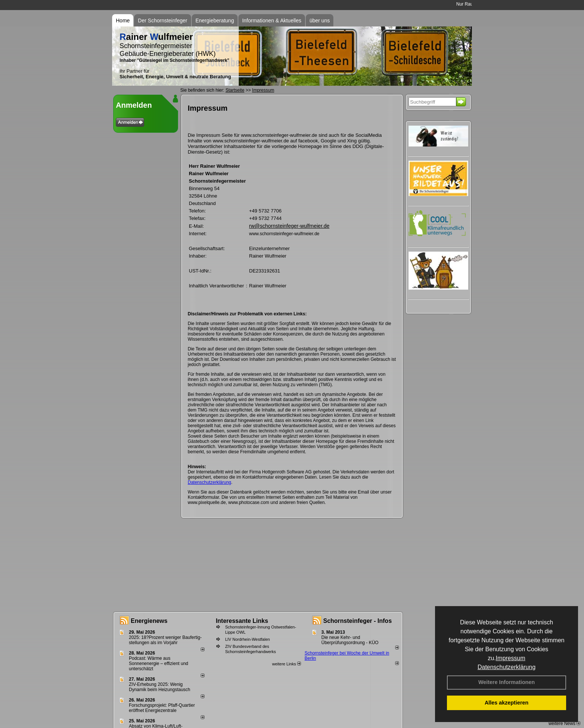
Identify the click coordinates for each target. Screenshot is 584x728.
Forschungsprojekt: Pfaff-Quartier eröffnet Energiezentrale (162, 708)
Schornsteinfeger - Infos (358, 621)
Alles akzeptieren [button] (507, 703)
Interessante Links (242, 621)
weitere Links (286, 664)
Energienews (149, 621)
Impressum (510, 658)
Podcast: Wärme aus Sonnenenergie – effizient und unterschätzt (158, 664)
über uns (320, 21)
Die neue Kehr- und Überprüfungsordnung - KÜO (350, 640)
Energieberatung (215, 21)
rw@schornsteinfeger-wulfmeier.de (289, 226)
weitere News (564, 724)
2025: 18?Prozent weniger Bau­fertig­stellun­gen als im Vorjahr (165, 640)
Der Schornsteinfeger (162, 21)
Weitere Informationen (507, 682)
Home (123, 21)
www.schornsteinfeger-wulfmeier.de (284, 234)
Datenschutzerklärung (507, 667)
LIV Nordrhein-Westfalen (247, 639)
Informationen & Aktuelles (272, 21)
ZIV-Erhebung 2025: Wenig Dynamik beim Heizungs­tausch (160, 687)
